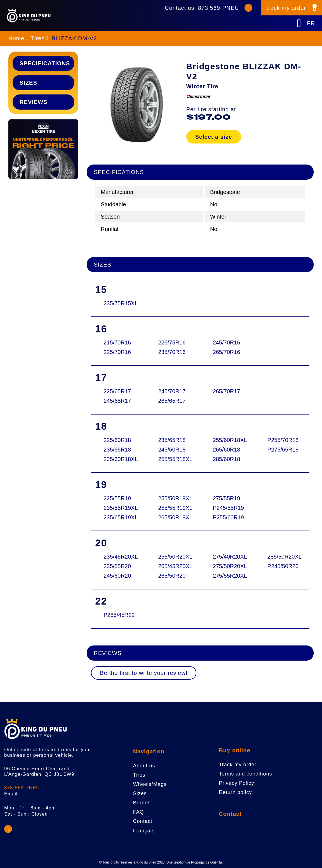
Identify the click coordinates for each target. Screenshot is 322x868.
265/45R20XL (175, 566)
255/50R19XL (175, 498)
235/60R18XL (120, 459)
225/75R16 (172, 342)
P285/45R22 (119, 615)
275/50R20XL (230, 566)
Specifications (45, 63)
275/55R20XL (230, 576)
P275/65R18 (283, 450)
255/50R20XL (175, 557)
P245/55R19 (228, 508)
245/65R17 (117, 401)
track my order (286, 8)
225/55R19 (117, 498)
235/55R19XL (120, 508)
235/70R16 (172, 352)
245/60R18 (172, 450)
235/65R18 (172, 440)
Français (144, 831)
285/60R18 (227, 459)
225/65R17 (117, 391)
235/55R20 (117, 566)
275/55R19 (227, 498)
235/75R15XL (120, 303)
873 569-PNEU (219, 8)
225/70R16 (117, 352)
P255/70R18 (283, 440)
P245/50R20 (283, 566)
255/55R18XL (175, 459)
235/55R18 (117, 450)
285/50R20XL (284, 557)
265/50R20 (172, 576)
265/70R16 (227, 352)
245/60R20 (117, 576)
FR (311, 23)
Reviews (33, 102)
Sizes (28, 83)
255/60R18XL (230, 440)
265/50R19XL (175, 517)
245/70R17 (172, 391)
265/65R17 (172, 401)
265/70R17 (227, 391)
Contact (230, 814)
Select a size (214, 137)
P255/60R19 (228, 517)
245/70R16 (227, 342)
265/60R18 (227, 450)
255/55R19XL (175, 508)
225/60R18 (117, 440)
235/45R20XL (120, 557)
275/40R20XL (230, 557)
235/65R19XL (120, 517)
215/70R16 (117, 342)
